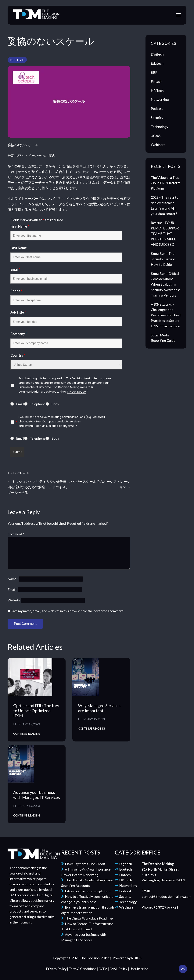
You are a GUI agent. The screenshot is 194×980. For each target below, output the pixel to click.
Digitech (17, 60)
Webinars (158, 145)
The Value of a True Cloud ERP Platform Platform (165, 183)
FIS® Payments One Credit (83, 864)
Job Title (18, 312)
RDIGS (136, 958)
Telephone (38, 404)
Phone (16, 291)
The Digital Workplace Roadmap (87, 918)
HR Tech (157, 91)
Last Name (20, 248)
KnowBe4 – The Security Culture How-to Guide (163, 259)
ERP (154, 72)
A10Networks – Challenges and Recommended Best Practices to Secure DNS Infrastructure (166, 315)
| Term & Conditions (82, 969)
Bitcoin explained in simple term (86, 891)
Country (18, 355)
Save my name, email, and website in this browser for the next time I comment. (67, 611)
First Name (20, 226)
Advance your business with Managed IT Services (37, 795)
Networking (160, 99)
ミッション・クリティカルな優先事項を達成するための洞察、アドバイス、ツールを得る (38, 487)
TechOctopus (18, 473)
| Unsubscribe (138, 969)
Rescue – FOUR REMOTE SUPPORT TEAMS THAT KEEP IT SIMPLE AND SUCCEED (166, 234)
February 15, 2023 (27, 724)
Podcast (157, 108)
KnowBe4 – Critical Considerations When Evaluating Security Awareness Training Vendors (166, 284)
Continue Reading (27, 734)
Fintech (157, 81)
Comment (16, 534)
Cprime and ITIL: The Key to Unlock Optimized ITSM (36, 711)
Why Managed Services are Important (99, 708)
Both (55, 404)
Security (157, 118)
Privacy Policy (57, 969)
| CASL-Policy (118, 969)
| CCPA (102, 969)
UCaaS (156, 136)
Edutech (157, 63)
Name (13, 579)
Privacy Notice (76, 392)
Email (15, 269)
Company (19, 334)
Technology (160, 127)
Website (14, 600)
